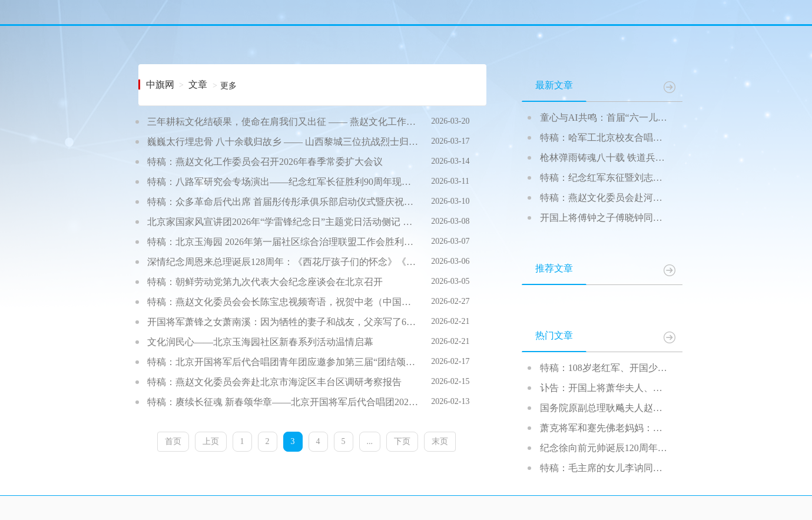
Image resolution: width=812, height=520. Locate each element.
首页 (173, 441)
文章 (198, 85)
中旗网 (160, 85)
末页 (440, 441)
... (370, 441)
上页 (211, 441)
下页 (402, 441)
